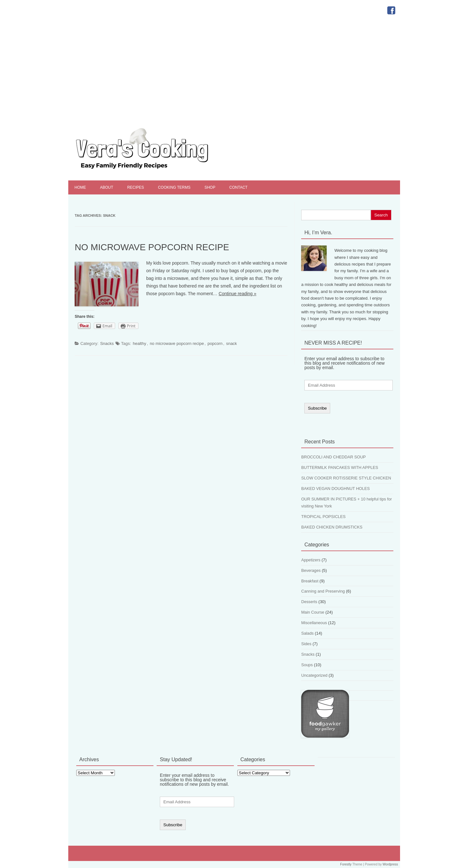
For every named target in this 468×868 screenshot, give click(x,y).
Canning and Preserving (323, 591)
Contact (238, 187)
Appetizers (311, 560)
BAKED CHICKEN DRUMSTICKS (332, 527)
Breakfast (310, 581)
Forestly (346, 864)
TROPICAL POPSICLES (323, 517)
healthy (139, 343)
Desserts (309, 602)
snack (232, 343)
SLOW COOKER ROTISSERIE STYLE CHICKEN (346, 478)
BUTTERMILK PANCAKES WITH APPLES (340, 467)
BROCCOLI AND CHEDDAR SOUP (333, 457)
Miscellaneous (314, 623)
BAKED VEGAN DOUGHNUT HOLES (335, 489)
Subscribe (317, 408)
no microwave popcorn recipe (177, 343)
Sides (306, 644)
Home (80, 187)
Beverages (311, 570)
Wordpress (390, 864)
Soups (307, 665)
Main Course (313, 612)
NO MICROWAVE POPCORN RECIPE (152, 247)
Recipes (136, 187)
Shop (210, 187)
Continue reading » (237, 294)
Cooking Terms (174, 187)
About (106, 187)
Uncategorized (314, 675)
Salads (307, 633)
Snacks (107, 343)
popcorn (215, 343)
